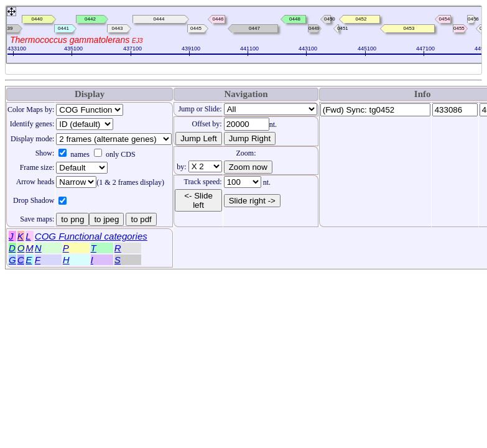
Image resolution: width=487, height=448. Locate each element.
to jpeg (106, 219)
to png (72, 219)
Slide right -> (250, 200)
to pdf (141, 219)
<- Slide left (198, 200)
